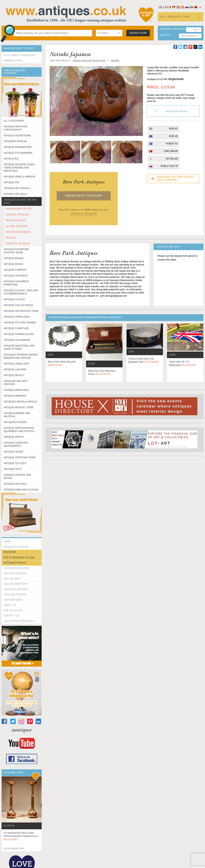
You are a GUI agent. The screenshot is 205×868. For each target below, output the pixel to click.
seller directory (16, 584)
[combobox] (109, 33)
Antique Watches (15, 484)
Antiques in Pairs (15, 422)
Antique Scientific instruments (16, 444)
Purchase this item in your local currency (175, 178)
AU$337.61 (172, 144)
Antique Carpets (15, 270)
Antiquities (11, 159)
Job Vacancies (13, 610)
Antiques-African (15, 141)
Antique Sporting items (20, 458)
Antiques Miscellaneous (20, 402)
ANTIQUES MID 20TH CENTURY (16, 383)
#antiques (22, 730)
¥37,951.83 (172, 159)
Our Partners (13, 600)
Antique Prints (14, 437)
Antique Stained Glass (19, 334)
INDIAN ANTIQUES (16, 220)
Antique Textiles (15, 463)
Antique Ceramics (16, 276)
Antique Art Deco (15, 194)
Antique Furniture (16, 328)
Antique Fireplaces (17, 317)
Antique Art (12, 182)
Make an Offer (177, 111)
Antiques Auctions (16, 547)
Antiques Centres (16, 589)
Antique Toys (13, 469)
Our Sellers (12, 579)
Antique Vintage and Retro (17, 477)
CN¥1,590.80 (171, 151)
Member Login (13, 61)
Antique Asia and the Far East (20, 201)
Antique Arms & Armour (19, 177)
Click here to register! (20, 55)
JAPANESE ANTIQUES (18, 232)
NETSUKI (11, 238)
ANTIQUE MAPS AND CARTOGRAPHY (16, 128)
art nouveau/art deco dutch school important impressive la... (22, 836)
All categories (14, 121)
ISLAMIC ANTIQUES (17, 226)
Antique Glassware (17, 340)
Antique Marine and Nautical (17, 415)
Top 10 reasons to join (19, 558)
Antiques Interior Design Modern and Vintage (21, 356)
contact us (11, 616)
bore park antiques (84, 182)
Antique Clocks (14, 299)
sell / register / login (175, 17)
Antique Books (14, 258)
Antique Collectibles (18, 305)
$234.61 (173, 129)
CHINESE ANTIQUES (17, 215)
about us (10, 605)
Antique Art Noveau (17, 188)
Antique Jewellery (16, 364)
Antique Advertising (17, 136)
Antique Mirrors (15, 396)
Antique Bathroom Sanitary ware (16, 251)
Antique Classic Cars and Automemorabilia (21, 292)
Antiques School (15, 563)
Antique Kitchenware (18, 153)
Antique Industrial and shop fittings (19, 347)
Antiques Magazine (16, 568)
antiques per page (172, 29)
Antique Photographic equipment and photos (19, 430)
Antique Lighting (15, 370)
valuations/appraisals (19, 621)
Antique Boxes (13, 264)
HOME (7, 542)
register (10, 552)
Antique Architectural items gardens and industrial (19, 168)
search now (138, 33)
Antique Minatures (16, 390)
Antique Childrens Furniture (16, 283)
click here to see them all (84, 214)
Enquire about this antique (84, 196)
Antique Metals (14, 375)
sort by (165, 35)
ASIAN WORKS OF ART (19, 209)
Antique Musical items (19, 407)
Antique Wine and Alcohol (21, 490)
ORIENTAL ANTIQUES (18, 244)
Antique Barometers (18, 147)
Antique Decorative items (21, 311)
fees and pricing (15, 595)
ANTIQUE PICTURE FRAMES (20, 323)
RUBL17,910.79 (169, 166)
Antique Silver (13, 452)
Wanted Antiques (15, 573)
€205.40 (173, 136)
